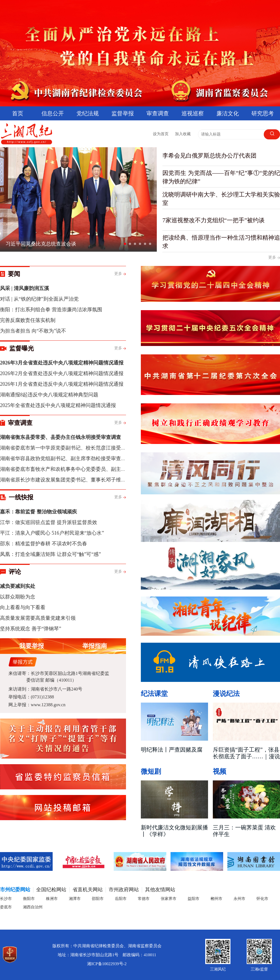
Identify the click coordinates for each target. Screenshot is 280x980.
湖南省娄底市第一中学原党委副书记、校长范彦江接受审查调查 (71, 448)
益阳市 (193, 899)
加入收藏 (183, 134)
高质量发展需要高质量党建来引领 (38, 618)
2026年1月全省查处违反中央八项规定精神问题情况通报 (62, 384)
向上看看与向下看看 (23, 607)
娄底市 (6, 907)
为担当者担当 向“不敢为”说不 (33, 331)
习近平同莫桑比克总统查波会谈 (41, 244)
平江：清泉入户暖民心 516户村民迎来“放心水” (52, 533)
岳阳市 (121, 899)
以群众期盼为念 (18, 597)
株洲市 (52, 899)
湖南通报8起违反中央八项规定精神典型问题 (49, 395)
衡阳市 (29, 899)
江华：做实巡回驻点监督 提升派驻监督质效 (49, 522)
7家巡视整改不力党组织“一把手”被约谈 (214, 220)
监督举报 (123, 113)
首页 (18, 113)
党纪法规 (88, 113)
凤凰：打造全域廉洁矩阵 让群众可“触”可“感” (50, 554)
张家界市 (169, 899)
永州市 (239, 899)
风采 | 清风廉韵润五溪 (25, 288)
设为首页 (161, 134)
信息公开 (53, 113)
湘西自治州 (33, 907)
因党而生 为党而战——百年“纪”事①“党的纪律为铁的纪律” (221, 177)
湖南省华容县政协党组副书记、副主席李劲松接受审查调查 (66, 459)
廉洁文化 (228, 113)
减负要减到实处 (18, 586)
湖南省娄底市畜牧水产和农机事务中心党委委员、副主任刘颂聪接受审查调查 (86, 469)
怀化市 (262, 899)
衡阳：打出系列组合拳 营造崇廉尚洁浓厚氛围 (51, 310)
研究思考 (263, 113)
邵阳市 (98, 899)
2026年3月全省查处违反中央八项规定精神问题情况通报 (62, 363)
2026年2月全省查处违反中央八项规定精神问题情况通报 (62, 373)
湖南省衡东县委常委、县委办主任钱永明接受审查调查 (60, 437)
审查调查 (158, 113)
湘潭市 (75, 899)
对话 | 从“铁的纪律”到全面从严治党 (39, 299)
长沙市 (6, 899)
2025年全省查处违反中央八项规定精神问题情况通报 (58, 405)
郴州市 (216, 899)
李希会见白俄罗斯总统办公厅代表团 (209, 156)
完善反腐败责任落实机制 (28, 320)
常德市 (144, 899)
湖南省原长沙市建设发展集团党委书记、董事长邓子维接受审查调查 (76, 480)
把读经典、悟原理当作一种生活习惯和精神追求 (221, 242)
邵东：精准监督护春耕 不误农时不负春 (44, 544)
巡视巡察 (193, 113)
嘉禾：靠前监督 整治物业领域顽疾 (39, 512)
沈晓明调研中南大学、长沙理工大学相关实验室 (221, 199)
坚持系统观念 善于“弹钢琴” (31, 629)
